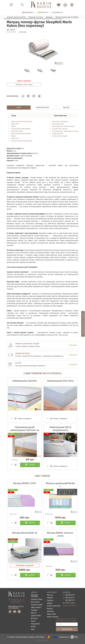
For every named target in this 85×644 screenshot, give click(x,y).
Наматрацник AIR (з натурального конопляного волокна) (60, 430)
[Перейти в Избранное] (59, 5)
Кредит (50, 603)
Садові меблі (36, 616)
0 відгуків (23, 32)
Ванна (33, 627)
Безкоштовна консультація (83, 324)
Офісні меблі (36, 608)
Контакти (50, 611)
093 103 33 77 (70, 598)
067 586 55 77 (70, 600)
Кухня (33, 621)
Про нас (50, 595)
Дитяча (34, 613)
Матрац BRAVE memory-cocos (60, 534)
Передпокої (35, 624)
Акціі (33, 629)
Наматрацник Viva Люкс (60, 381)
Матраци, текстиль (35, 596)
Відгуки (50, 609)
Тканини (34, 610)
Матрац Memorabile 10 (25, 533)
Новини (50, 598)
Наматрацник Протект (25, 381)
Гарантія (50, 600)
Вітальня (34, 618)
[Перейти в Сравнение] (65, 5)
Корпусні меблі (37, 605)
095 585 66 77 (70, 595)
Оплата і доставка (54, 606)
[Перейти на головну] (42, 5)
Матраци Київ (43, 641)
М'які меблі (35, 602)
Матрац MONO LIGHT (25, 483)
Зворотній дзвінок (69, 605)
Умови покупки (53, 617)
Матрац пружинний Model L (60, 485)
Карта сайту (51, 614)
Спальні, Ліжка (37, 599)
